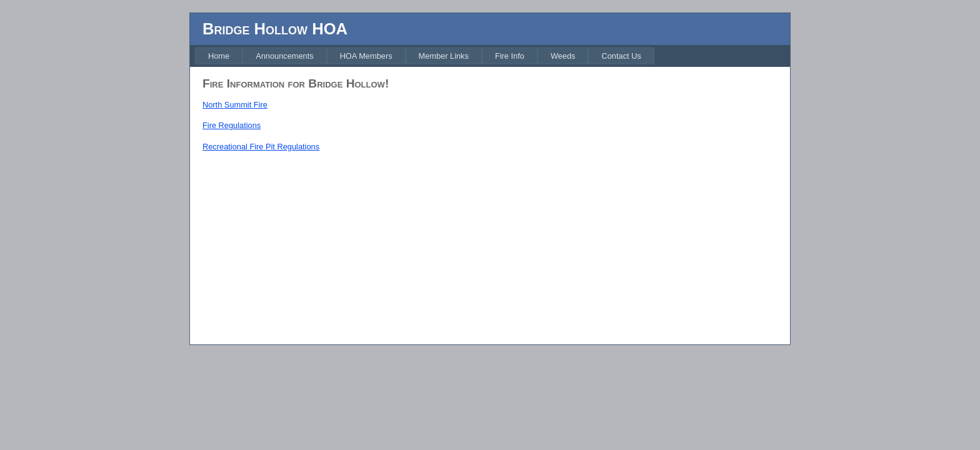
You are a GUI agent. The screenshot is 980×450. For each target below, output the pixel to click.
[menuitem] (219, 56)
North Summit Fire (235, 105)
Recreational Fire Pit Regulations (261, 147)
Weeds (563, 56)
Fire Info (510, 56)
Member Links (444, 56)
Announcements (284, 56)
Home (219, 56)
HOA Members (366, 56)
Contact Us (621, 56)
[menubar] (425, 56)
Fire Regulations (232, 125)
